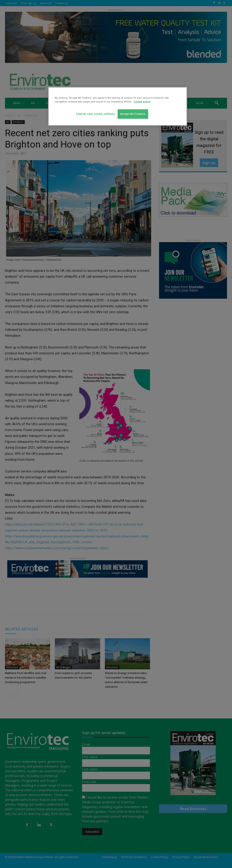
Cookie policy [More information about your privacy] (142, 102)
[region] (118, 106)
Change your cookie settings (95, 114)
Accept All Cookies (133, 114)
